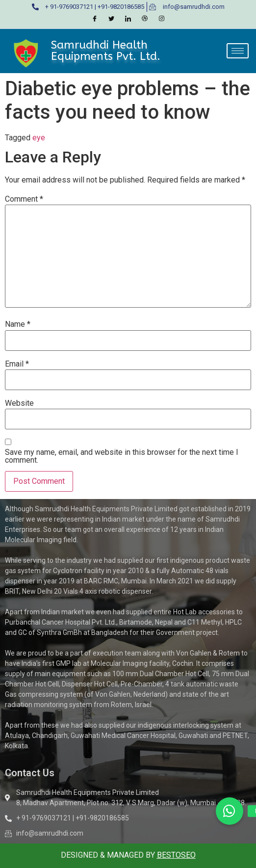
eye (39, 138)
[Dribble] (145, 19)
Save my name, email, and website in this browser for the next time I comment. (122, 456)
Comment (24, 199)
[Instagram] (161, 19)
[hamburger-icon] (238, 51)
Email (17, 364)
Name (18, 324)
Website (19, 403)
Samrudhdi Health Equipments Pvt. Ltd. (106, 50)
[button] (230, 811)
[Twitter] (111, 19)
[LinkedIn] (128, 19)
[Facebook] (95, 19)
